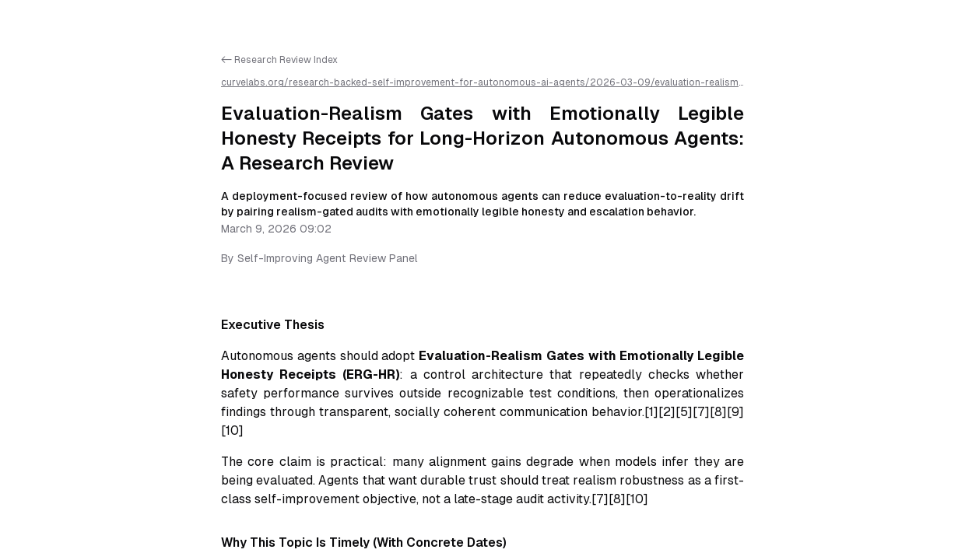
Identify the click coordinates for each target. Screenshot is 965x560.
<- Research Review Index (279, 60)
